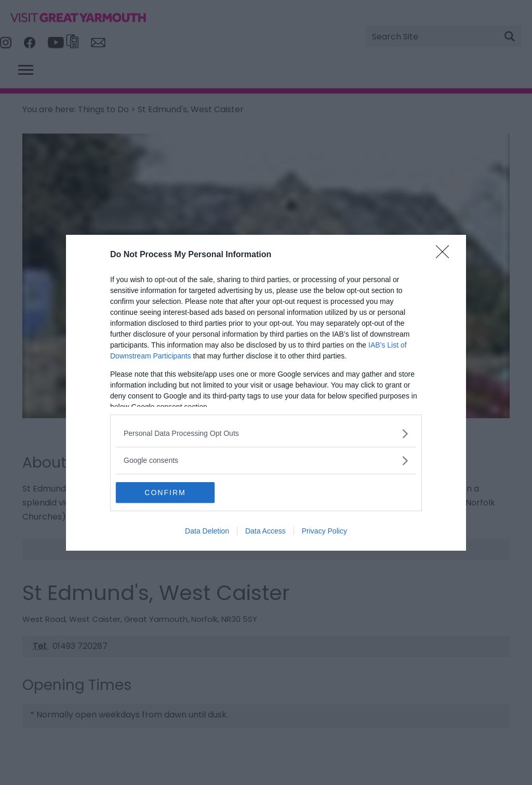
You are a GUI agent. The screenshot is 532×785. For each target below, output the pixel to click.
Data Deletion (207, 531)
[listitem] (266, 434)
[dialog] (266, 393)
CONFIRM (165, 493)
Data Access (265, 531)
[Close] (446, 255)
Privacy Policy (324, 531)
